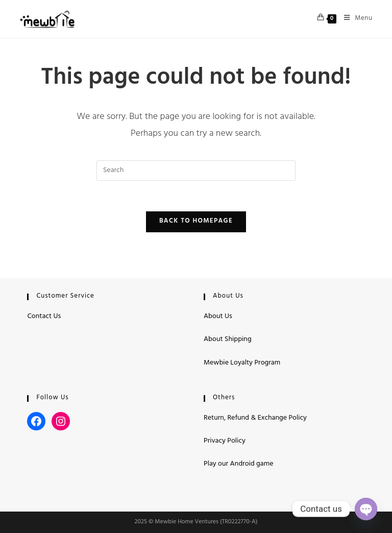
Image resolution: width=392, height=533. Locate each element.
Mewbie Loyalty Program (242, 363)
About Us (218, 317)
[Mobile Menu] (354, 19)
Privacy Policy (225, 441)
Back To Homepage (196, 222)
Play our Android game (238, 464)
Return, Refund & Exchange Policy (255, 418)
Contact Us (44, 317)
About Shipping (228, 340)
